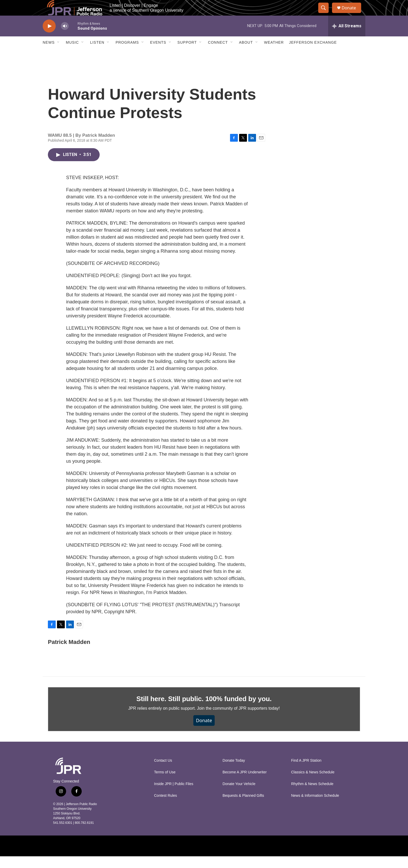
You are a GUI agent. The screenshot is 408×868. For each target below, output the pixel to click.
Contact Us (163, 772)
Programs (127, 54)
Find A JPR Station (306, 772)
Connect (218, 54)
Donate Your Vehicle (239, 796)
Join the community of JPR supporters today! (238, 720)
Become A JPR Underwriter (245, 784)
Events (158, 54)
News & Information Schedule (315, 807)
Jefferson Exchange (313, 54)
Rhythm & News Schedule (312, 796)
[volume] (65, 38)
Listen (97, 54)
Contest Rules (165, 807)
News (49, 54)
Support (187, 54)
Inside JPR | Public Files (174, 796)
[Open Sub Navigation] (59, 54)
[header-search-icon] (326, 14)
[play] (49, 38)
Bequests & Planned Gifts (243, 807)
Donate (352, 14)
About (246, 54)
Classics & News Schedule (313, 784)
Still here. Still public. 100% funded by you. (204, 710)
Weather (274, 54)
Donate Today (234, 772)
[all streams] (347, 38)
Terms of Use (165, 784)
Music (72, 54)
